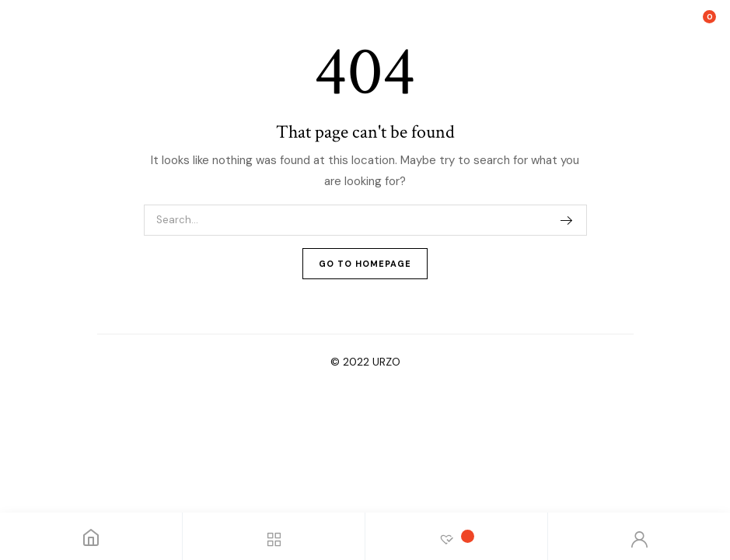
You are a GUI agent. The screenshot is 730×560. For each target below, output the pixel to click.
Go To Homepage (365, 264)
